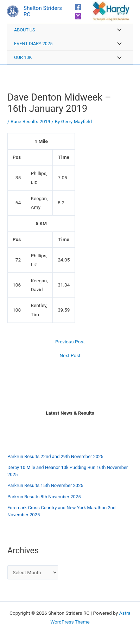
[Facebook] (78, 7)
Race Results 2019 (30, 121)
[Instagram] (78, 16)
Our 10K (23, 57)
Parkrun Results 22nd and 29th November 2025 (55, 456)
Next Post (70, 356)
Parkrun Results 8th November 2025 (44, 497)
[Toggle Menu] (117, 31)
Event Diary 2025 (33, 44)
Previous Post (70, 342)
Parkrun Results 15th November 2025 (45, 485)
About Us (25, 30)
